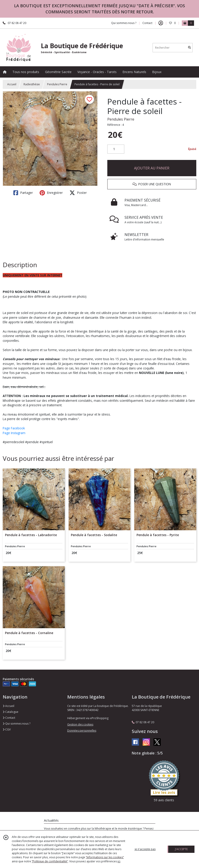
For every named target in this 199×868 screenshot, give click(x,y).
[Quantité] (116, 149)
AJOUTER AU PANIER (152, 168)
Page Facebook (14, 428)
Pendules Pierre (57, 84)
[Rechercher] (189, 48)
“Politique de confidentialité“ (50, 861)
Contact (147, 23)
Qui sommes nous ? (17, 724)
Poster (78, 193)
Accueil (12, 84)
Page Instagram (14, 433)
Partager (23, 193)
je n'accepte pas (145, 849)
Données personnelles (82, 731)
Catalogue (11, 712)
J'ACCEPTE (181, 849)
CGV (7, 729)
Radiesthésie (32, 84)
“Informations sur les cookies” (105, 857)
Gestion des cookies (80, 724)
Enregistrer (51, 193)
